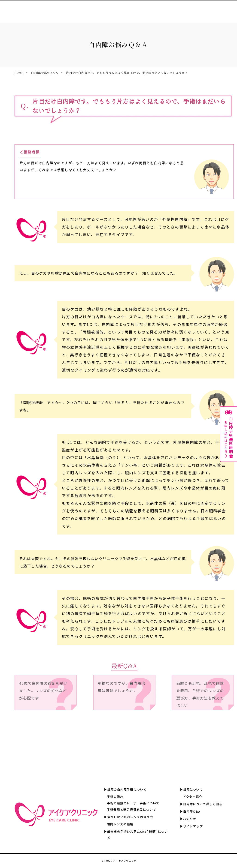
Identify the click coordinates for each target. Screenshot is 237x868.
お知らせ (190, 819)
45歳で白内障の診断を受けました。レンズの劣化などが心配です (43, 691)
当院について (193, 789)
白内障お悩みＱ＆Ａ (45, 73)
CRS (95, 9)
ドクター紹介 (193, 797)
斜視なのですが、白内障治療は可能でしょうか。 (122, 687)
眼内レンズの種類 (120, 824)
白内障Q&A (199, 9)
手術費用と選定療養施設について (132, 809)
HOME (19, 73)
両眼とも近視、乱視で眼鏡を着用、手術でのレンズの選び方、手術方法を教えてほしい (200, 694)
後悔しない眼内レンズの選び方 (130, 817)
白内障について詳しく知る (173, 9)
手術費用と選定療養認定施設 (118, 9)
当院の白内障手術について (127, 789)
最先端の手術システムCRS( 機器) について (137, 834)
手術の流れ (115, 797)
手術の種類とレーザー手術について (133, 803)
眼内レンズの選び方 (77, 9)
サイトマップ (193, 826)
